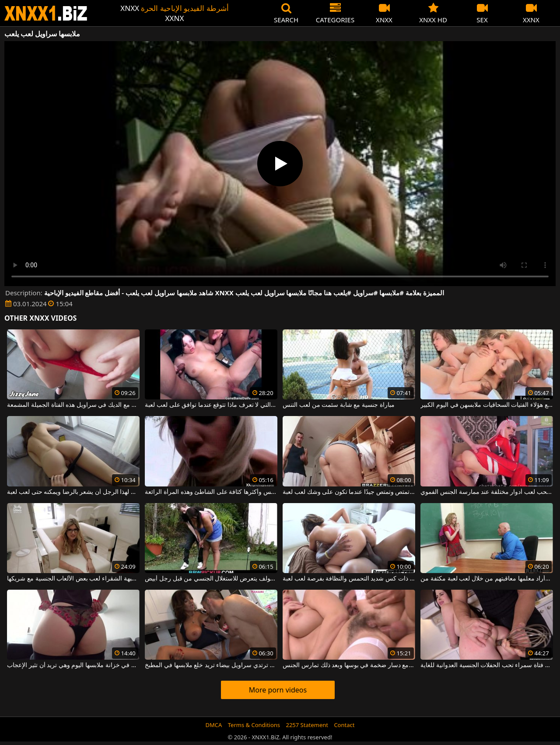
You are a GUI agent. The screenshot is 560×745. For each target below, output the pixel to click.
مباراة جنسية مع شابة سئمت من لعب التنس (338, 405)
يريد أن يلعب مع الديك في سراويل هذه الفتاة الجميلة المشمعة (73, 405)
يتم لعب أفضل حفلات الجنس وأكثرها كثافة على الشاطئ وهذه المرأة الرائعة (211, 492)
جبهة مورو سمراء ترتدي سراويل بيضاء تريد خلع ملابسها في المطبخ (211, 665)
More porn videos (278, 690)
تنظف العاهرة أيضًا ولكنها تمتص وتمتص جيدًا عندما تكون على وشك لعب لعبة (349, 492)
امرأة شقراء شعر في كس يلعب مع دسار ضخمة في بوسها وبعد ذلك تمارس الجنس (349, 665)
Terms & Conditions (254, 725)
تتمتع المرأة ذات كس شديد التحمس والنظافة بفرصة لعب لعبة (349, 579)
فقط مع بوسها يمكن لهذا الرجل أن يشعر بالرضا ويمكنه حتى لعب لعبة (73, 492)
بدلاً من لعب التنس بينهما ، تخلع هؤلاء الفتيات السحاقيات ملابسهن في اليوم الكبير (486, 405)
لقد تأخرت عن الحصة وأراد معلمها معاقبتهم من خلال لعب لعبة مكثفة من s (486, 579)
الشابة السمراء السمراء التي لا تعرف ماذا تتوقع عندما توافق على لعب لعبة (211, 405)
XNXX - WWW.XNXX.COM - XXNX (46, 13)
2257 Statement (307, 725)
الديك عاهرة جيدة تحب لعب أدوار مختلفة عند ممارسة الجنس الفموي (486, 492)
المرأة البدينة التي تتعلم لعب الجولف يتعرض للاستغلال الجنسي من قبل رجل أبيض (211, 579)
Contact (344, 725)
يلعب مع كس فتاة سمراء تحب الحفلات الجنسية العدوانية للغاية (486, 665)
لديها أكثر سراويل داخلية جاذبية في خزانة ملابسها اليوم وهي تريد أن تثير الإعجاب (73, 665)
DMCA (214, 725)
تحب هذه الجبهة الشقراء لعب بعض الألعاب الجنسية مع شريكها (73, 579)
